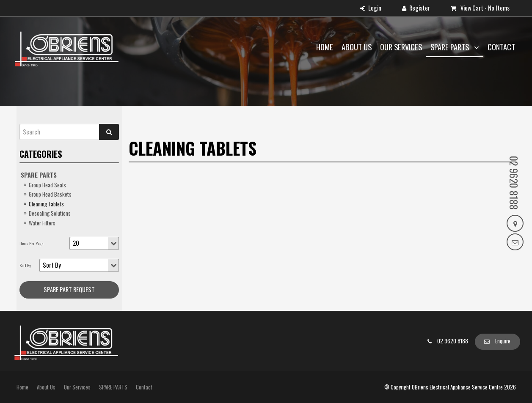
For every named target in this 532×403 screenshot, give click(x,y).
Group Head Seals (47, 185)
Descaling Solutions (50, 213)
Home (325, 47)
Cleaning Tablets (46, 204)
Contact (501, 47)
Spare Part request (69, 289)
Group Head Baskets (50, 194)
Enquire (503, 341)
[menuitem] (22, 387)
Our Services (401, 47)
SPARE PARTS (451, 47)
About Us (357, 47)
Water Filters (42, 223)
